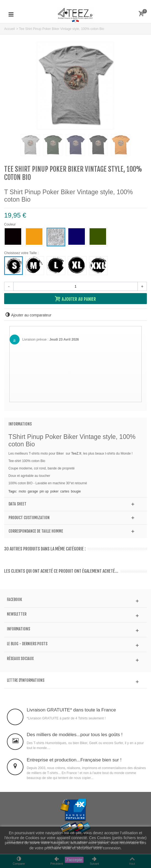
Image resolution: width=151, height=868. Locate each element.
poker (54, 491)
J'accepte (74, 860)
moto (22, 491)
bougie (76, 491)
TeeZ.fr (76, 454)
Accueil (10, 29)
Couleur (10, 224)
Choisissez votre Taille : (22, 253)
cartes (65, 491)
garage (33, 491)
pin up (44, 491)
